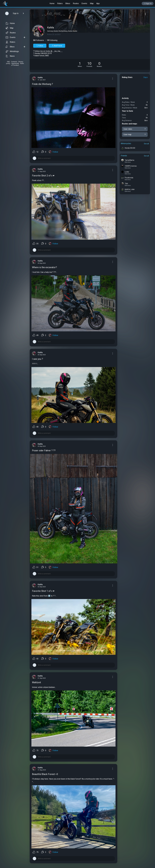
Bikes (68, 3)
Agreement (15, 63)
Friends (124, 156)
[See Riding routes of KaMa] (99, 64)
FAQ (8, 62)
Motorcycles (126, 143)
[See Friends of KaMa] (89, 64)
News (10, 56)
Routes (76, 3)
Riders (60, 3)
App (98, 3)
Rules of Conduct (18, 64)
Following (52, 40)
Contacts (14, 62)
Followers (39, 40)
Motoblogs (12, 51)
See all (146, 144)
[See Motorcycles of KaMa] (80, 64)
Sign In (148, 4)
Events (84, 3)
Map (92, 3)
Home (52, 3)
